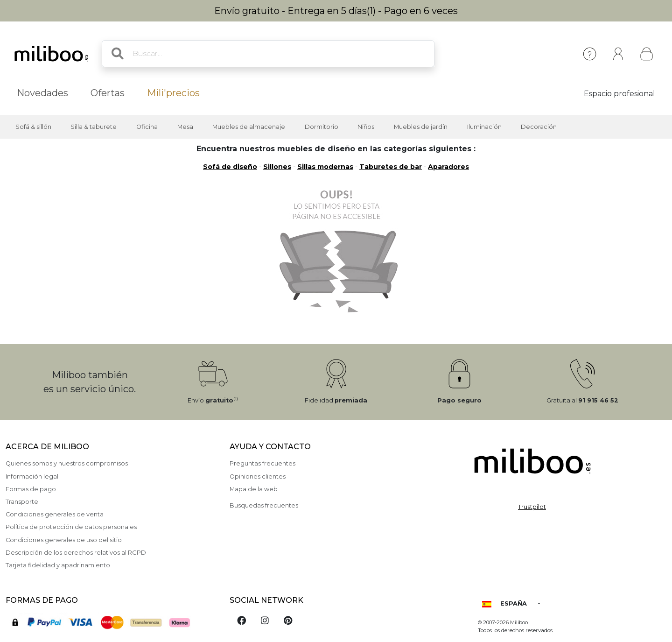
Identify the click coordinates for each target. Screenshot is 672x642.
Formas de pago (31, 489)
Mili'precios (173, 93)
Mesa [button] (185, 127)
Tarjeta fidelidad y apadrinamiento (58, 565)
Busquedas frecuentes (264, 505)
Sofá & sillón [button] (33, 127)
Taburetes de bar (391, 167)
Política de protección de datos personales (71, 527)
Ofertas (108, 93)
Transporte (22, 502)
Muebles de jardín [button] (421, 127)
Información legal (32, 476)
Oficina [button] (147, 127)
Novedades (42, 93)
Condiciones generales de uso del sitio (64, 540)
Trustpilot (532, 507)
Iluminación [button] (484, 127)
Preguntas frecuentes (262, 463)
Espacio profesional (619, 94)
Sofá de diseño (230, 167)
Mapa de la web (254, 489)
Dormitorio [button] (322, 127)
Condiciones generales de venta (55, 514)
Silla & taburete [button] (94, 127)
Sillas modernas (325, 167)
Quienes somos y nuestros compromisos (67, 463)
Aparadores (448, 167)
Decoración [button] (539, 127)
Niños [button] (366, 127)
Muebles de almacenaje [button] (249, 127)
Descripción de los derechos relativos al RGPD (76, 553)
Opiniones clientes (258, 476)
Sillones (277, 167)
